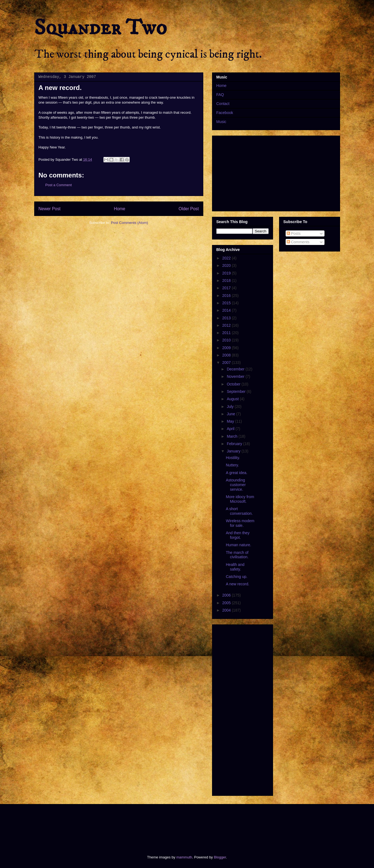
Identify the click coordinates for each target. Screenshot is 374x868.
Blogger (220, 857)
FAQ (220, 95)
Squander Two (101, 28)
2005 (227, 603)
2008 (227, 355)
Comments (298, 242)
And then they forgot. (237, 535)
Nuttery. (232, 465)
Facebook (225, 113)
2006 (227, 595)
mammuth (184, 857)
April (231, 429)
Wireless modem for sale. (240, 523)
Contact (223, 104)
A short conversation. (239, 511)
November (236, 376)
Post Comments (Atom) (130, 223)
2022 (227, 258)
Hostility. (233, 458)
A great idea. (237, 473)
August (233, 399)
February (235, 444)
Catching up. (237, 577)
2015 (227, 303)
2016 (227, 296)
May (231, 421)
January (234, 451)
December (236, 369)
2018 (227, 280)
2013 (227, 318)
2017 (227, 288)
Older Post (189, 209)
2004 (227, 610)
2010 (227, 340)
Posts (294, 233)
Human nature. (238, 545)
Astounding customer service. (236, 485)
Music (221, 122)
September (237, 391)
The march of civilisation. (237, 555)
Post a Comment (59, 185)
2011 (227, 333)
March (233, 436)
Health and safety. (235, 567)
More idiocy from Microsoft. (240, 499)
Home (120, 209)
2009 (227, 348)
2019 (227, 273)
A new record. (237, 584)
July (231, 407)
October (234, 384)
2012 (227, 325)
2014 (227, 310)
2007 (227, 363)
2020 (227, 265)
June (231, 414)
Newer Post (50, 209)
